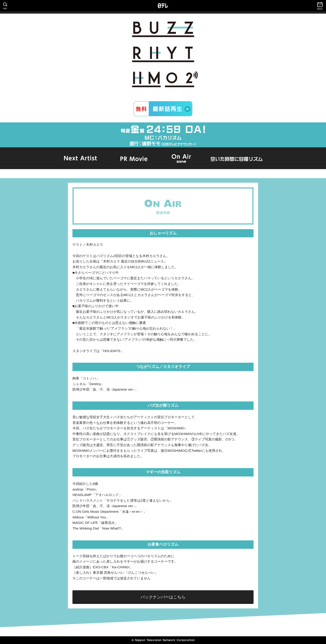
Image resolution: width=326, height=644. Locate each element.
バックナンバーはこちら (163, 597)
